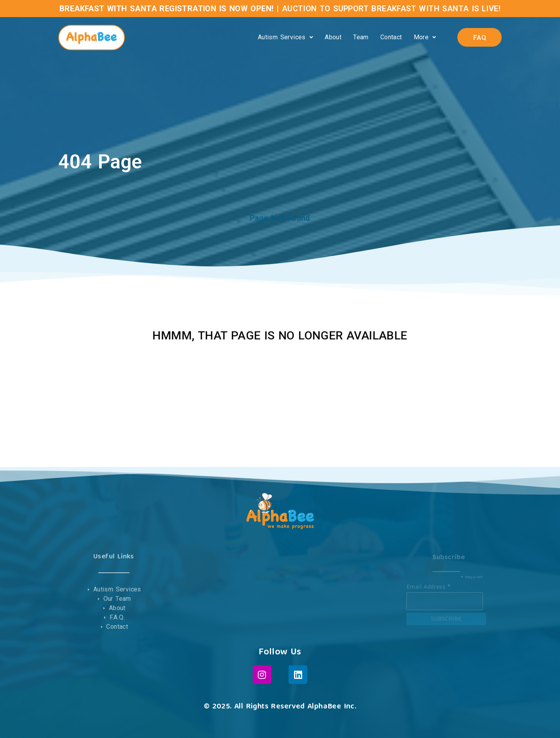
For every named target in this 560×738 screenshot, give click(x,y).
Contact (391, 37)
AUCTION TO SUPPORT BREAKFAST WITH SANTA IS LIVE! (391, 9)
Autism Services (285, 37)
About (333, 37)
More (425, 37)
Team (361, 37)
